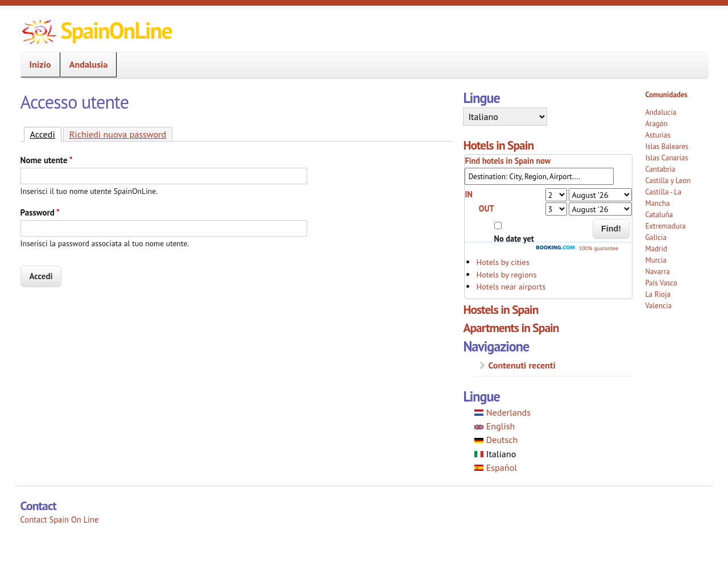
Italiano (495, 454)
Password (40, 212)
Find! (611, 229)
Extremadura (665, 226)
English (495, 426)
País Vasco (661, 283)
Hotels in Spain (498, 145)
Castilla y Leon (668, 181)
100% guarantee (577, 248)
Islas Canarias (666, 158)
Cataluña (659, 215)
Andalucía (661, 112)
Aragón (656, 124)
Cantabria (660, 169)
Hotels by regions (506, 274)
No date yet (514, 239)
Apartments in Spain (511, 328)
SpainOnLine (116, 30)
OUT (487, 208)
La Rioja (658, 294)
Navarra (657, 272)
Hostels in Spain (500, 309)
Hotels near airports (511, 286)
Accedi (46, 134)
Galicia (655, 237)
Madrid (656, 249)
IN (469, 194)
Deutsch (496, 440)
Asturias (657, 135)
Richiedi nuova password (118, 134)
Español (496, 467)
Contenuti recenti (522, 365)
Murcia (656, 260)
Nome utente (47, 160)
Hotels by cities (502, 262)
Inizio (37, 65)
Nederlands (502, 412)
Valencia (658, 306)
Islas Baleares (667, 146)
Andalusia (85, 65)
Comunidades (666, 95)
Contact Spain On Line (60, 520)
